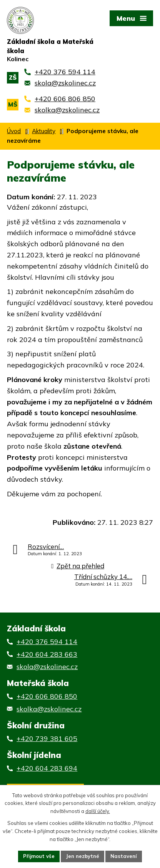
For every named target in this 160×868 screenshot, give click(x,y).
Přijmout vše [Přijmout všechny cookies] (39, 856)
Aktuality (44, 131)
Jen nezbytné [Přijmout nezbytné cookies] (82, 856)
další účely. (98, 811)
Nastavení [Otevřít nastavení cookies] (124, 856)
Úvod (14, 131)
